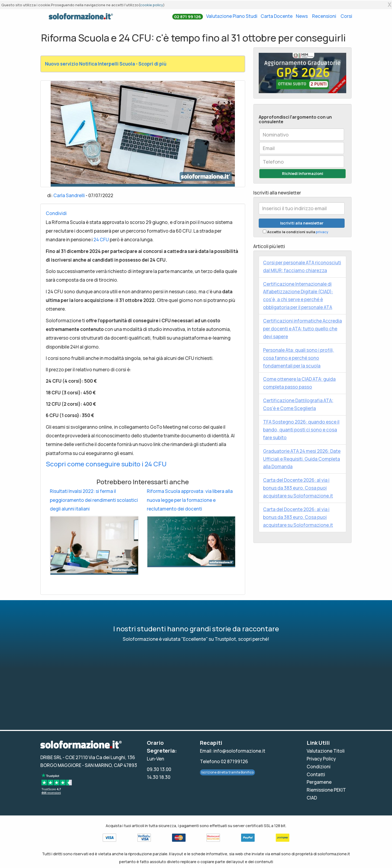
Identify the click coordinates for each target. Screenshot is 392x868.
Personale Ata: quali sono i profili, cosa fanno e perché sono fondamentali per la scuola (299, 358)
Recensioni (324, 16)
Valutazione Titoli (326, 751)
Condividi (56, 213)
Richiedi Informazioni (303, 173)
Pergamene (319, 782)
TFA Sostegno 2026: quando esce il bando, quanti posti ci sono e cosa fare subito (301, 430)
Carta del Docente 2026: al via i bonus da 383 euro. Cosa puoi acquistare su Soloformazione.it (298, 488)
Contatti (316, 774)
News (302, 16)
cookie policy (152, 5)
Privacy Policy (321, 759)
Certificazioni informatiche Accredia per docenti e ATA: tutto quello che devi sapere (302, 329)
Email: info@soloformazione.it (233, 751)
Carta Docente (277, 16)
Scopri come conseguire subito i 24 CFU (106, 464)
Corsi (346, 16)
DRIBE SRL (51, 757)
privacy (322, 232)
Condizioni (319, 767)
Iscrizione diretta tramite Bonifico (227, 772)
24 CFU (101, 240)
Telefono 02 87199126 (224, 761)
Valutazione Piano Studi (232, 16)
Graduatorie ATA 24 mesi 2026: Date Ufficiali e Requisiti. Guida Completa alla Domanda (302, 459)
